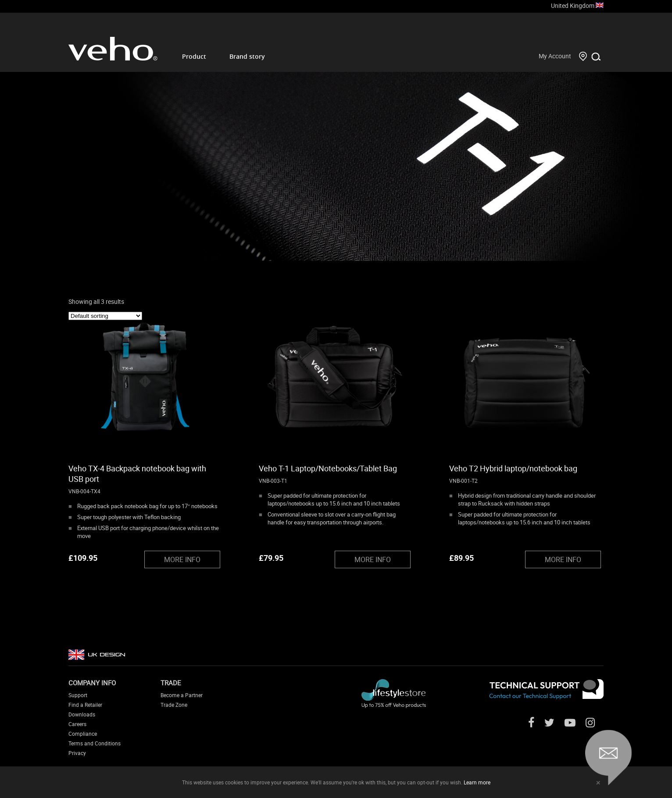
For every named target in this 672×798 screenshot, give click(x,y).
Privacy (77, 753)
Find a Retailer (85, 705)
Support (78, 695)
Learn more (477, 782)
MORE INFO (182, 559)
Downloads (82, 714)
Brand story (247, 56)
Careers (77, 724)
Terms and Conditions (95, 743)
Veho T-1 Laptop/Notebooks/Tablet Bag (328, 468)
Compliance (83, 734)
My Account (555, 56)
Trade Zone (174, 705)
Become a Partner (182, 695)
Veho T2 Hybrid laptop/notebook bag (513, 468)
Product (194, 56)
